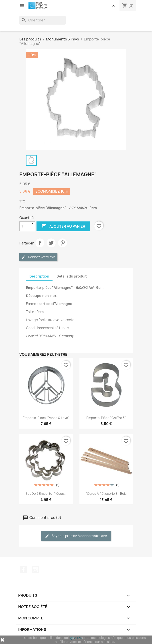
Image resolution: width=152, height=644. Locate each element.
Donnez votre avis (38, 257)
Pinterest (63, 243)
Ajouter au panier (63, 226)
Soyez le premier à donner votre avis (76, 536)
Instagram (35, 570)
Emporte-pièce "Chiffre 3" (106, 418)
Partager (40, 243)
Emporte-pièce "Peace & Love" (46, 418)
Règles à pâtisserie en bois (106, 494)
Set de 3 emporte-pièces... (46, 494)
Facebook (23, 570)
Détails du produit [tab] (72, 276)
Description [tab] (39, 276)
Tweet (51, 243)
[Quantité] (25, 226)
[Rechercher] (43, 20)
